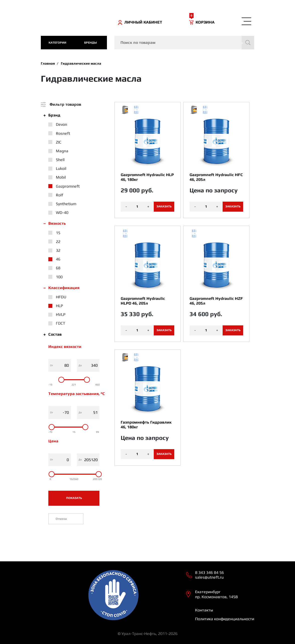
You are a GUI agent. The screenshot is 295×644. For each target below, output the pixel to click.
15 (58, 233)
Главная (48, 63)
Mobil (61, 177)
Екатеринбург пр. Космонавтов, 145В (216, 594)
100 (59, 277)
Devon (61, 124)
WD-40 (62, 213)
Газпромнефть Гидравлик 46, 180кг (146, 425)
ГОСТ (60, 323)
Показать (74, 498)
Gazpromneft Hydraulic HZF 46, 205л (216, 301)
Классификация (64, 288)
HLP (59, 306)
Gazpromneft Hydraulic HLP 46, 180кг (147, 177)
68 (58, 268)
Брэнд (54, 115)
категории (57, 43)
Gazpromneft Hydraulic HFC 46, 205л (216, 177)
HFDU (61, 297)
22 (58, 242)
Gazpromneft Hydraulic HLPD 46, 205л (143, 301)
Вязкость (57, 223)
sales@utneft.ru (209, 577)
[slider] (61, 380)
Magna (62, 151)
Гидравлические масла (81, 63)
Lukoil (61, 168)
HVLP (61, 314)
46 (58, 259)
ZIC (59, 142)
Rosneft (63, 133)
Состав (55, 334)
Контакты (204, 610)
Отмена (61, 519)
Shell (60, 160)
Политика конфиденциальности (225, 619)
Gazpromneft (68, 186)
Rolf (59, 195)
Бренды (91, 43)
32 (58, 250)
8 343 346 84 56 (209, 572)
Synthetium (66, 204)
